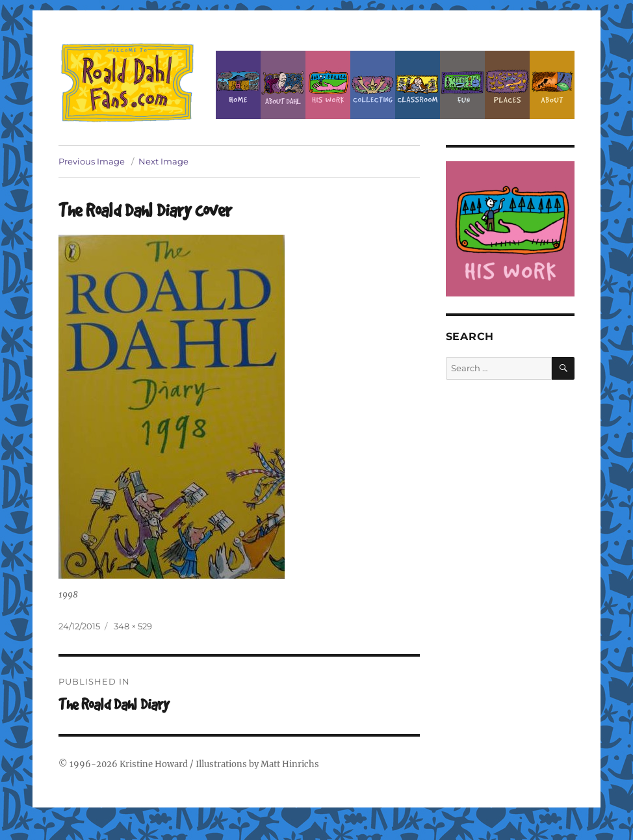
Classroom (418, 85)
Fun (462, 85)
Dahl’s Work (328, 85)
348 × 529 (133, 626)
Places (507, 85)
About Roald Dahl (283, 85)
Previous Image (92, 161)
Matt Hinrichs (290, 764)
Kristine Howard (154, 764)
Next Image (163, 161)
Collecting (373, 85)
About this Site (552, 85)
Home (238, 85)
